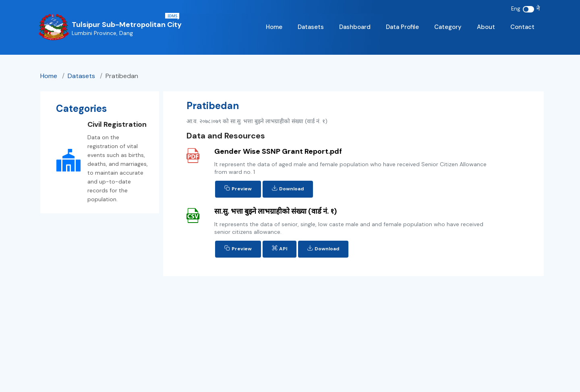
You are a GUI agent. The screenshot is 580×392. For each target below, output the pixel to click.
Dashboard (355, 27)
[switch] (528, 9)
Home (274, 27)
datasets (82, 76)
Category (448, 27)
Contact (522, 27)
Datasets (311, 27)
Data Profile (402, 27)
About (486, 27)
